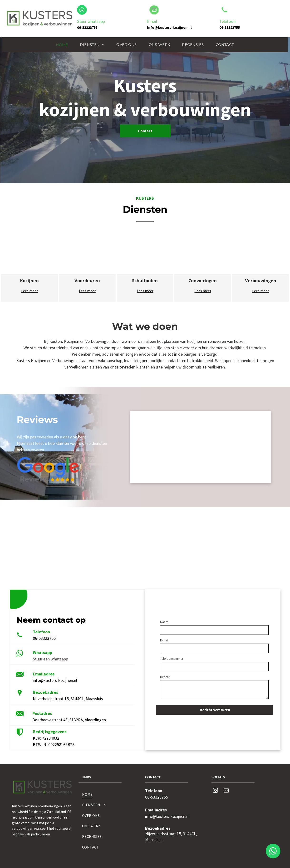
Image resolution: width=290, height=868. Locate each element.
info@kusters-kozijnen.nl (55, 680)
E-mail (164, 640)
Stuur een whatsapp (50, 659)
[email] (226, 791)
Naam (164, 622)
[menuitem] (62, 45)
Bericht (165, 677)
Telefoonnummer (172, 659)
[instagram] (215, 791)
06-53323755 (44, 638)
